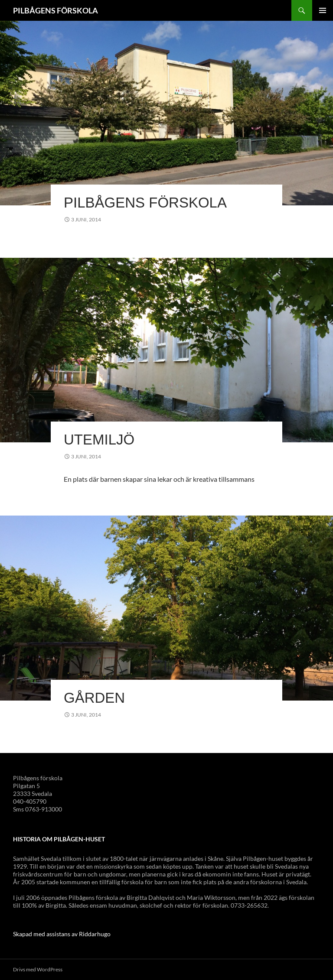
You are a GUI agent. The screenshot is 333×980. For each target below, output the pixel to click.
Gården (94, 698)
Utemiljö (99, 440)
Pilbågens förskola (145, 203)
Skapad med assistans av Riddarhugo (62, 934)
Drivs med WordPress (38, 969)
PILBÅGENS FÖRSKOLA (55, 10)
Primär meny (323, 10)
